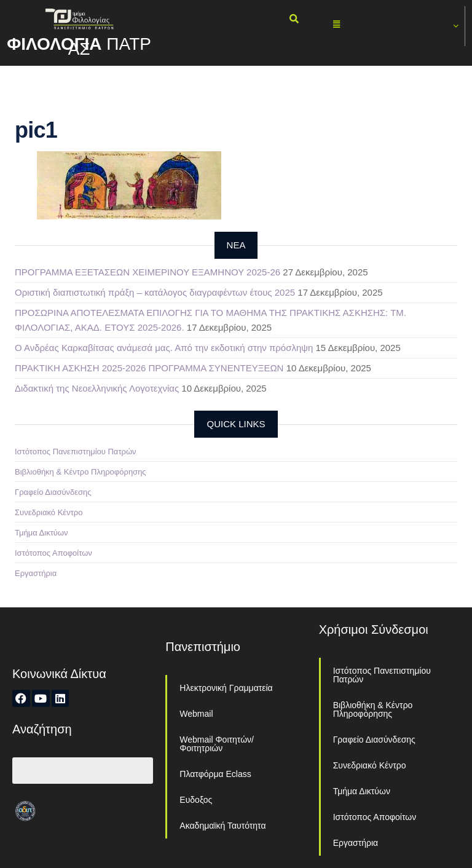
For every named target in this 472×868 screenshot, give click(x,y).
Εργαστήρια (36, 573)
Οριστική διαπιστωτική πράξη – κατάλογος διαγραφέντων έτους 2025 (155, 292)
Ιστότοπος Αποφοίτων (53, 553)
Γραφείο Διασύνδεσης (53, 492)
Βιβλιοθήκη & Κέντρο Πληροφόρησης (81, 472)
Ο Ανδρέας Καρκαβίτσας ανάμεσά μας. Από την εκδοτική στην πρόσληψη (164, 348)
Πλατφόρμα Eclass (215, 774)
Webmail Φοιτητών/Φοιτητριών (217, 744)
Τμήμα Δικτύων (41, 533)
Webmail (196, 714)
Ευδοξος (196, 800)
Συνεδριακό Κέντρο (49, 512)
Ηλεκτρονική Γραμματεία (226, 688)
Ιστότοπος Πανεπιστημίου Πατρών (76, 452)
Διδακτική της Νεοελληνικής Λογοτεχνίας (97, 388)
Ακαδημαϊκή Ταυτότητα (222, 826)
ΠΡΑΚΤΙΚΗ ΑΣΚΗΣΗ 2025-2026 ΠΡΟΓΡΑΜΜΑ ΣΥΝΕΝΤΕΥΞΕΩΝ (149, 368)
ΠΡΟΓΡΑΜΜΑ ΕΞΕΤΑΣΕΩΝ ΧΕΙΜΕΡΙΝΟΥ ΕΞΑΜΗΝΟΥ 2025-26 (147, 272)
